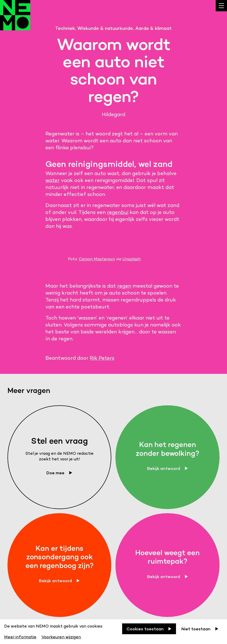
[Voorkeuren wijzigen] (61, 636)
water (52, 180)
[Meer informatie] (21, 636)
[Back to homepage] (15, 19)
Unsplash (132, 259)
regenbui (118, 212)
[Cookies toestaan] (149, 629)
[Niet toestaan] (200, 629)
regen (124, 286)
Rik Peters (102, 358)
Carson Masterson (97, 259)
